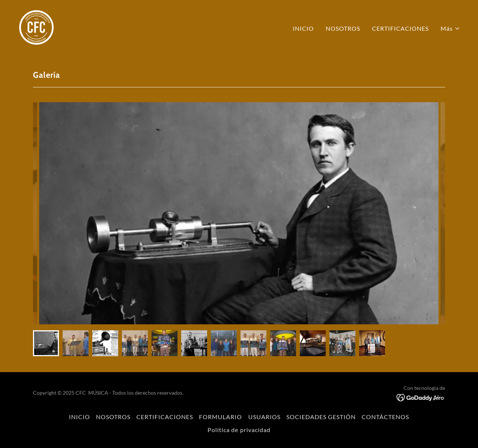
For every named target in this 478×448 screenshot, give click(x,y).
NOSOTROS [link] (343, 28)
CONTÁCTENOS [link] (385, 417)
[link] (36, 26)
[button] (450, 29)
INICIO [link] (303, 28)
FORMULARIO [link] (220, 417)
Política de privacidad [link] (239, 430)
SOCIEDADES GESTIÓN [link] (321, 417)
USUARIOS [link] (264, 417)
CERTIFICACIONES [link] (400, 28)
